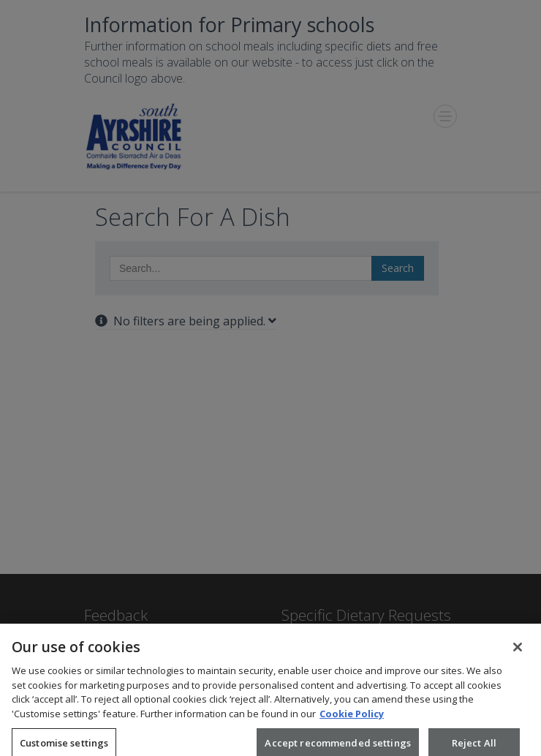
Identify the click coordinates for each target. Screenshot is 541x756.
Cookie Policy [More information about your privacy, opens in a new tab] (352, 718)
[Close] (518, 652)
